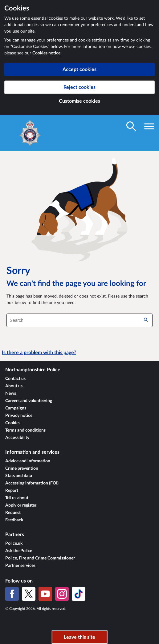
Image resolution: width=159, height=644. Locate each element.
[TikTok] (79, 594)
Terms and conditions (25, 430)
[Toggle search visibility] (131, 126)
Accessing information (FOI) (32, 483)
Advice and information (28, 461)
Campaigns (16, 408)
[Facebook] (12, 594)
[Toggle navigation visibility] (149, 126)
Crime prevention (22, 468)
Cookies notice (46, 53)
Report (12, 491)
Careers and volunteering (29, 401)
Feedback (14, 520)
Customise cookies (79, 101)
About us (14, 386)
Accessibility (17, 438)
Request (13, 513)
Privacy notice (19, 416)
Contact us (15, 379)
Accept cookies (79, 69)
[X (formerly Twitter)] (29, 594)
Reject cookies (79, 87)
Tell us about (17, 498)
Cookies (13, 423)
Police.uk (14, 543)
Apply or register (21, 505)
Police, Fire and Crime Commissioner (40, 558)
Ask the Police (19, 551)
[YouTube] (45, 594)
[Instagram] (62, 594)
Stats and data (19, 476)
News (11, 393)
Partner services (20, 566)
